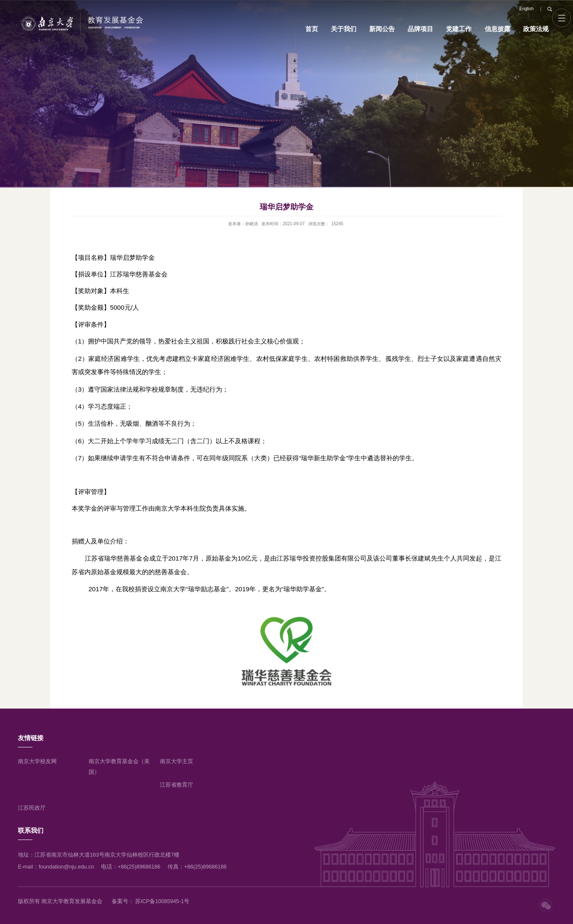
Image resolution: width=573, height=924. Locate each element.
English (527, 9)
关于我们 (344, 29)
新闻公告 (382, 29)
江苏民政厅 (32, 808)
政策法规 (536, 29)
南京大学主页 (177, 761)
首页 (312, 29)
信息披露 (498, 29)
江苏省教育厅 (177, 785)
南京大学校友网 (37, 761)
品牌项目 (420, 29)
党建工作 (459, 29)
